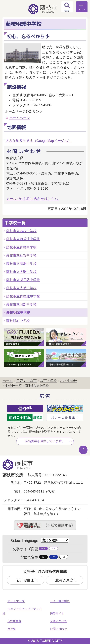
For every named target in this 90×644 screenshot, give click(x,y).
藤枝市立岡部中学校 (21, 304)
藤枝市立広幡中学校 (21, 288)
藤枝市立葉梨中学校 (21, 255)
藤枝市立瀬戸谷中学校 (23, 280)
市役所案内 (14, 621)
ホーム (8, 381)
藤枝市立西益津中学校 (23, 239)
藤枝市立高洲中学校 (21, 264)
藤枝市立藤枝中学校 (21, 231)
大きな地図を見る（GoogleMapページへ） (38, 141)
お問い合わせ (58, 629)
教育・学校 (48, 381)
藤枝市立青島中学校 (21, 247)
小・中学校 (69, 381)
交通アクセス (58, 621)
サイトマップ (16, 601)
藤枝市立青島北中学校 (23, 296)
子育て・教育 (26, 381)
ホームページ (20, 118)
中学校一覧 (15, 223)
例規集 (12, 629)
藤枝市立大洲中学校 (21, 272)
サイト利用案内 (60, 601)
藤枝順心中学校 (18, 321)
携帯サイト (57, 614)
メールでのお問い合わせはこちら (32, 199)
